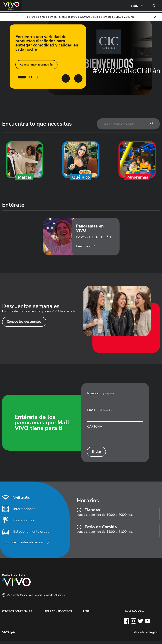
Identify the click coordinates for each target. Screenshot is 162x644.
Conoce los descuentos (25, 324)
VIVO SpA (8, 635)
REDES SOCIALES (134, 614)
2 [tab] (30, 77)
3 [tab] (36, 77)
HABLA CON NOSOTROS (57, 614)
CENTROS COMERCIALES (17, 614)
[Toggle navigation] (137, 6)
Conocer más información (36, 65)
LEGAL (87, 614)
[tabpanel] (81, 56)
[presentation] (115, 439)
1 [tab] (22, 77)
